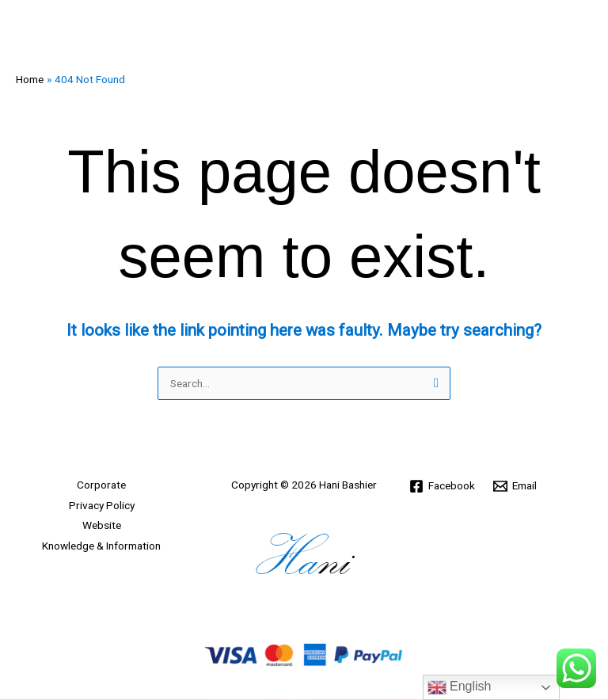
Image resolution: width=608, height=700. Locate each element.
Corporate (101, 485)
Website (102, 525)
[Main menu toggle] (577, 31)
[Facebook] (443, 486)
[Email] (515, 486)
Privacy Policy (102, 505)
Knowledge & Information (101, 546)
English (460, 687)
